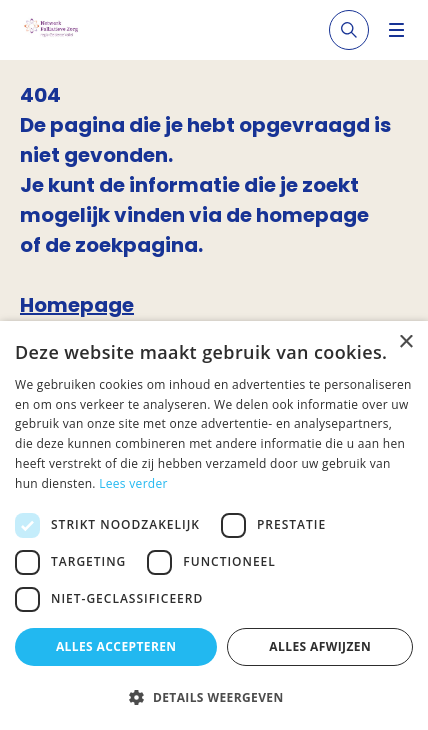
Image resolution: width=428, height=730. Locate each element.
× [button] (405, 342)
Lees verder (133, 483)
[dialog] (214, 525)
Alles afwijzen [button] (320, 646)
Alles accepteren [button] (116, 646)
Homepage (77, 305)
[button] (214, 697)
